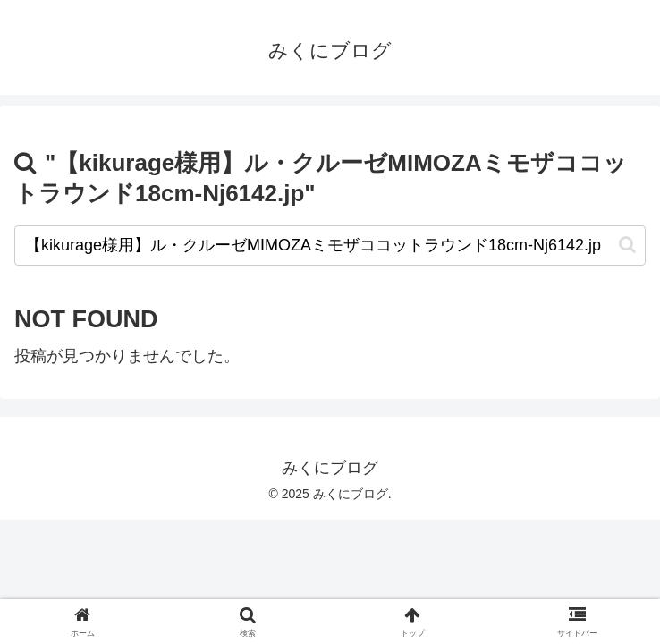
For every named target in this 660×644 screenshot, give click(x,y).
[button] (627, 245)
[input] (330, 246)
